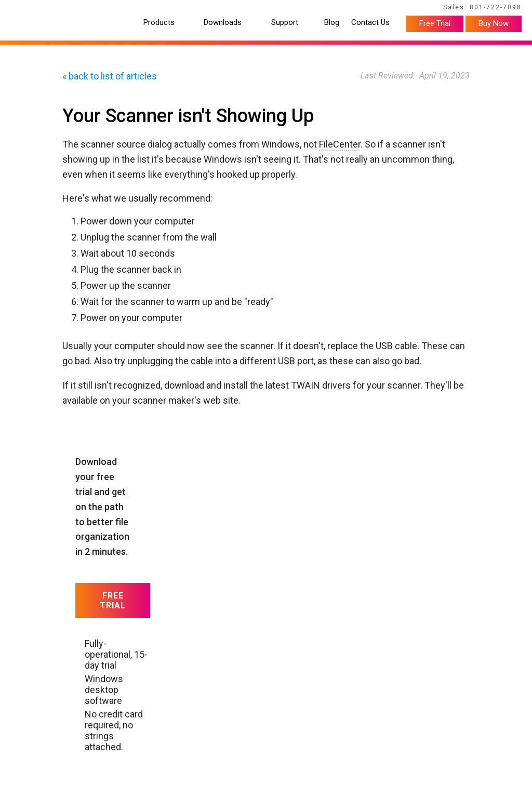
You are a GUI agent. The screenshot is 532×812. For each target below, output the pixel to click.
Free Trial (435, 23)
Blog (332, 23)
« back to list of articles (110, 76)
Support (285, 23)
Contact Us (370, 23)
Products (159, 23)
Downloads (223, 23)
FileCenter (340, 144)
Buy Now (494, 23)
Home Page (30, 9)
